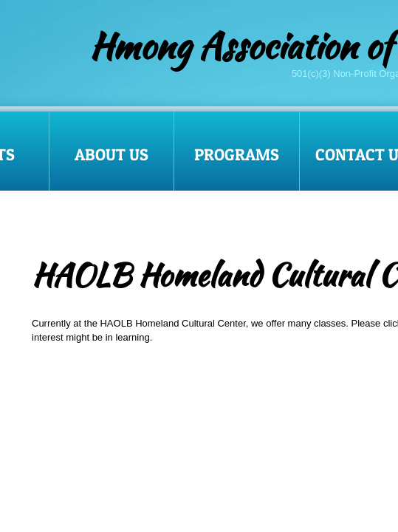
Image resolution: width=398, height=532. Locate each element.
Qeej (42, 393)
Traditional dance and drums (92, 478)
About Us (111, 154)
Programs (237, 154)
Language (53, 450)
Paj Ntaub (53, 422)
